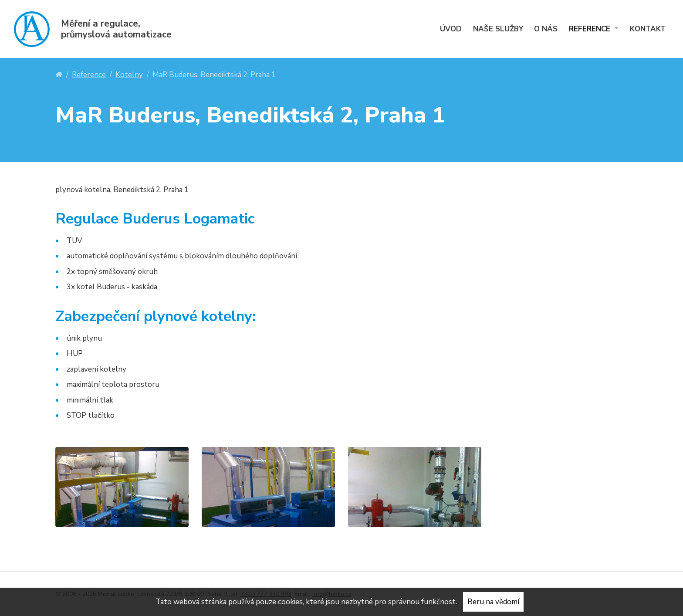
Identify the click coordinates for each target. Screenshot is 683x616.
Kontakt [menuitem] (648, 29)
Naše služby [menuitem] (498, 29)
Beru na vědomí (493, 602)
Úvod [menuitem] (451, 29)
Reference (89, 75)
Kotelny (129, 75)
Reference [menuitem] (591, 29)
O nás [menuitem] (546, 29)
